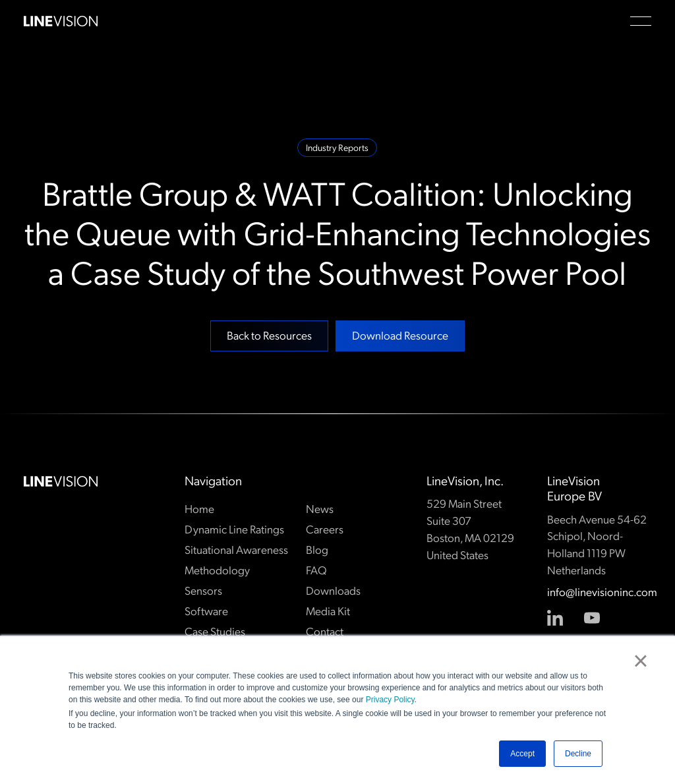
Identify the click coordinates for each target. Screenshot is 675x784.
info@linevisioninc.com (600, 592)
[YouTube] (593, 618)
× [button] (640, 661)
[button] (641, 21)
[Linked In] (556, 618)
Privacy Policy (390, 700)
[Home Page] (61, 21)
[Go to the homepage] (61, 481)
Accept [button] (522, 754)
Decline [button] (578, 754)
